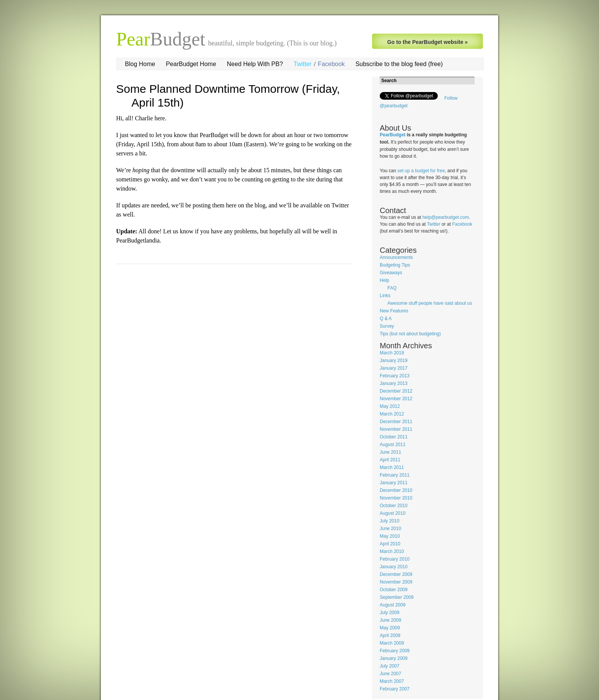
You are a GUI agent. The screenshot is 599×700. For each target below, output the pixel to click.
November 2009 (396, 582)
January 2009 (394, 658)
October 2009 (394, 590)
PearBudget (393, 135)
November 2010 (396, 498)
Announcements (396, 257)
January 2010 (394, 567)
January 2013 (394, 383)
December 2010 (396, 490)
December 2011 (396, 422)
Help (384, 280)
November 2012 (396, 399)
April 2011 (390, 460)
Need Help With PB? (255, 64)
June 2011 (390, 452)
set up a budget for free (421, 171)
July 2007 (389, 666)
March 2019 (392, 353)
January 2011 (394, 483)
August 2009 (393, 605)
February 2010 (395, 559)
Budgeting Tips (395, 265)
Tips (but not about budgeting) (410, 334)
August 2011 (393, 445)
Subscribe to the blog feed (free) (399, 64)
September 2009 (397, 597)
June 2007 (390, 674)
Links (385, 296)
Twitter (303, 64)
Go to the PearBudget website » (428, 42)
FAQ (392, 288)
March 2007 (392, 681)
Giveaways (391, 273)
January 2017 (394, 368)
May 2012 (390, 406)
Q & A (386, 318)
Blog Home (140, 64)
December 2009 (396, 574)
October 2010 (394, 506)
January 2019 (394, 361)
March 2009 (392, 643)
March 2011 (392, 467)
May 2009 (390, 628)
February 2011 (395, 475)
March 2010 (392, 551)
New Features (394, 311)
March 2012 (392, 414)
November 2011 (396, 429)
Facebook (331, 64)
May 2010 (390, 536)
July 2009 (389, 613)
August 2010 (393, 513)
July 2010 (389, 521)
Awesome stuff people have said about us (430, 303)
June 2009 (390, 620)
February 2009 (395, 651)
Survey (387, 326)
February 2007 (395, 689)
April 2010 (390, 544)
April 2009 (390, 635)
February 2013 (395, 376)
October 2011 (394, 437)
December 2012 (396, 391)
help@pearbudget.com (446, 217)
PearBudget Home (191, 64)
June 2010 (390, 529)
